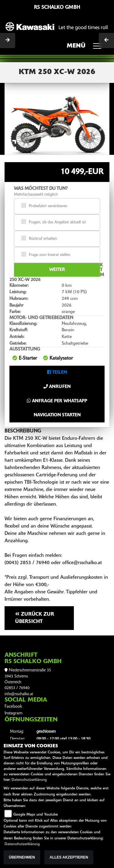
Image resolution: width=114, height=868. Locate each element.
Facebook (13, 707)
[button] (12, 119)
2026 (67, 306)
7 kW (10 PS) (74, 292)
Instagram (14, 713)
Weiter (57, 270)
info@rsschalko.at (19, 694)
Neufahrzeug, (74, 324)
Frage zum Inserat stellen (50, 255)
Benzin (68, 330)
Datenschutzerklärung (29, 780)
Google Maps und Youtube (36, 815)
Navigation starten (57, 415)
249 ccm (70, 299)
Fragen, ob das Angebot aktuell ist (57, 222)
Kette (67, 337)
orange (68, 312)
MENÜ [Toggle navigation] (86, 48)
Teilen (57, 373)
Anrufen (57, 387)
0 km (67, 286)
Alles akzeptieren (69, 857)
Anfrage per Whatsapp (57, 401)
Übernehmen (22, 857)
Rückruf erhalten (43, 239)
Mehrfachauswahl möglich (36, 195)
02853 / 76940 (17, 688)
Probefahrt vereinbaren (48, 206)
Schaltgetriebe (75, 344)
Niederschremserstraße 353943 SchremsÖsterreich (28, 676)
